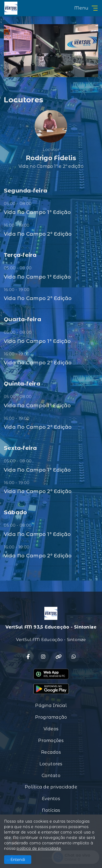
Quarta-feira (22, 319)
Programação (51, 717)
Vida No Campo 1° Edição (37, 212)
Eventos (51, 799)
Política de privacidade (51, 787)
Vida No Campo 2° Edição (38, 234)
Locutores (51, 764)
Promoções (51, 741)
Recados (51, 752)
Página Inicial (51, 706)
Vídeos (51, 729)
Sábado (15, 512)
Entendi (18, 860)
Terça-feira (20, 255)
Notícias (51, 810)
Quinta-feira (22, 384)
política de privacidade (39, 848)
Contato (51, 776)
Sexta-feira (20, 448)
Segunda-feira (25, 190)
